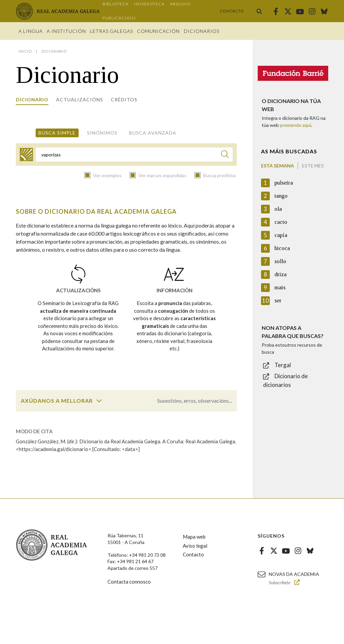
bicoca (282, 248)
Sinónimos (102, 133)
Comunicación (158, 31)
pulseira (284, 183)
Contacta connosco (129, 582)
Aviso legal (195, 546)
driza (281, 274)
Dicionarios (202, 31)
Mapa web (194, 537)
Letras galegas (112, 31)
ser (278, 301)
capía (281, 235)
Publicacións (119, 18)
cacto (281, 222)
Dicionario (32, 100)
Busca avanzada (153, 133)
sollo (280, 261)
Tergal (283, 365)
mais (280, 287)
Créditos (124, 100)
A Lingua (31, 31)
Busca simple (57, 133)
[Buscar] (225, 155)
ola (278, 209)
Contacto (232, 11)
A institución (66, 31)
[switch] (99, 401)
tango (281, 196)
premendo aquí (295, 125)
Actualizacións (80, 100)
